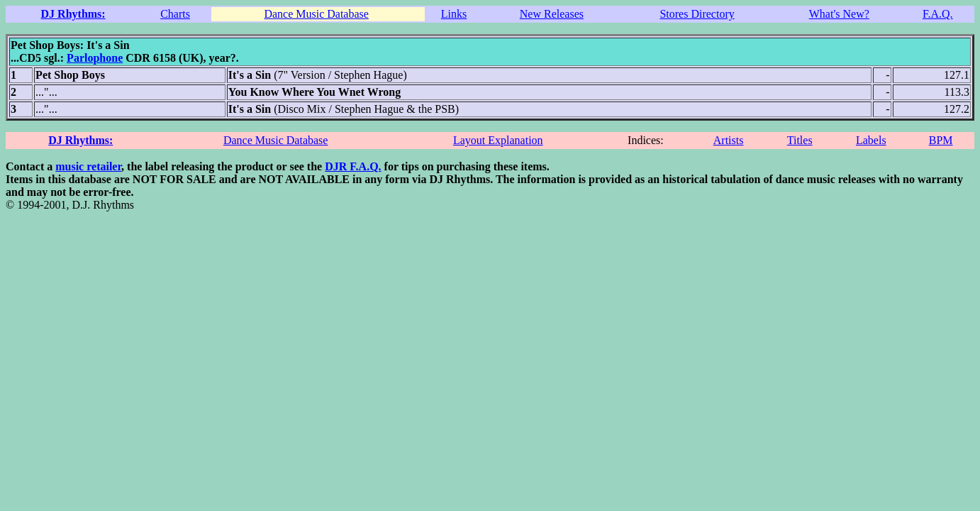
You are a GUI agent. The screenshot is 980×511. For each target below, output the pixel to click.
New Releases (552, 14)
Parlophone (95, 58)
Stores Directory (697, 14)
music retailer (88, 166)
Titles (800, 140)
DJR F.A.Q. (353, 166)
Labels (871, 140)
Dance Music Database (316, 14)
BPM (941, 140)
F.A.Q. (938, 14)
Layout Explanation (498, 140)
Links (454, 14)
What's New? (839, 14)
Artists (729, 140)
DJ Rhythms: (73, 14)
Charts (175, 14)
